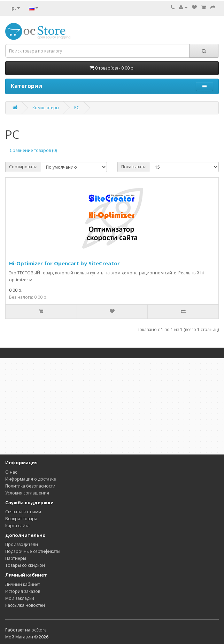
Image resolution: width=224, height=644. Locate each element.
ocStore (39, 630)
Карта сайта (17, 526)
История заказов (23, 591)
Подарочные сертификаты (33, 551)
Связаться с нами (23, 512)
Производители (22, 544)
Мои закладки (20, 598)
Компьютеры (46, 108)
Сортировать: (23, 167)
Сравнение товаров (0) (33, 150)
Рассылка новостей (25, 605)
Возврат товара (21, 519)
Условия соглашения (27, 493)
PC (77, 108)
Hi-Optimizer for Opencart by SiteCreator (64, 263)
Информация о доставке (31, 479)
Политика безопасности (30, 486)
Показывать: (134, 167)
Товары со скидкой (25, 565)
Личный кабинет (23, 584)
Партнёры (16, 558)
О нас (11, 472)
